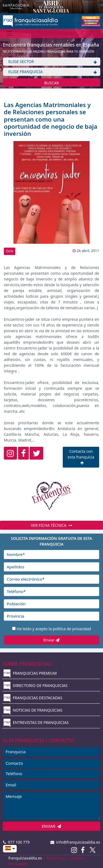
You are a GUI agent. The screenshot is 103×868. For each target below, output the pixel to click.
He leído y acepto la (54, 629)
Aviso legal (56, 858)
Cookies (76, 858)
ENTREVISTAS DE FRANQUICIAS (36, 722)
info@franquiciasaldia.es (75, 842)
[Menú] (9, 33)
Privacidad (18, 864)
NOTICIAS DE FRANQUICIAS (33, 710)
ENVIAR (52, 826)
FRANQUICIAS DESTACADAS (33, 698)
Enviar (51, 640)
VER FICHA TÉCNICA (51, 525)
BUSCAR (51, 83)
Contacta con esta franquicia (81, 457)
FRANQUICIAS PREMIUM (30, 673)
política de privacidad (72, 629)
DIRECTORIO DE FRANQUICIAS (36, 685)
